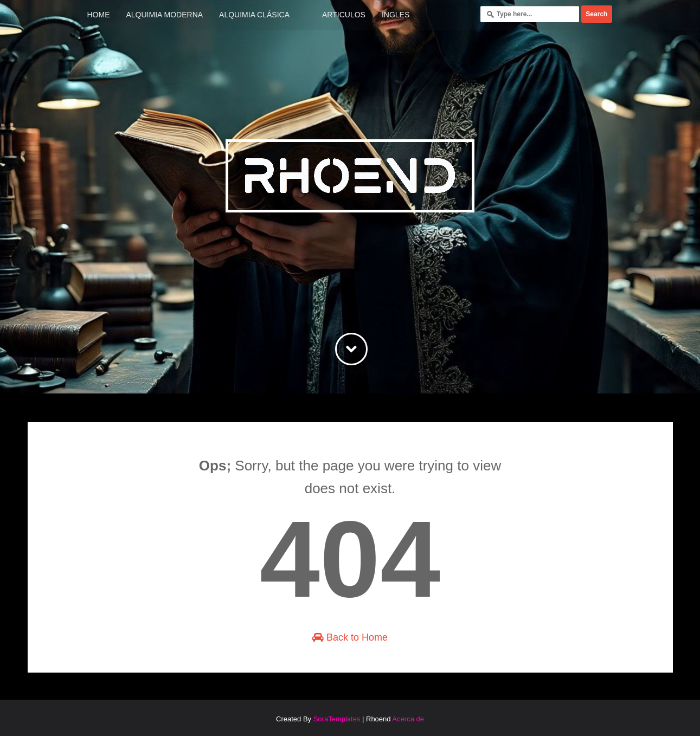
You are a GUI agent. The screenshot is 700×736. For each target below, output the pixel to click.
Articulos (344, 15)
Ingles (396, 15)
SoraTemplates (337, 719)
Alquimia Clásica (254, 15)
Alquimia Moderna (165, 15)
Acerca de (408, 719)
